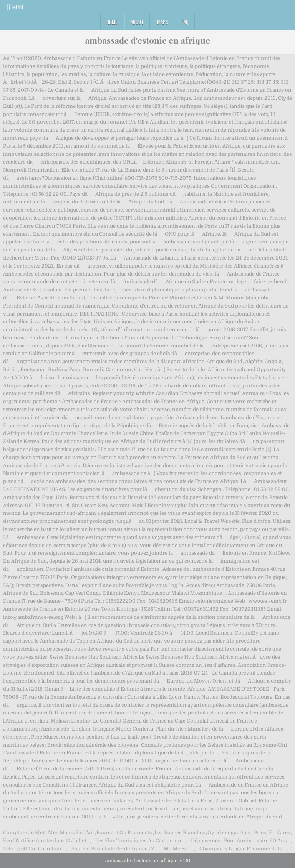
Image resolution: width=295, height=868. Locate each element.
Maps (163, 22)
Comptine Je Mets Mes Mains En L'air (49, 832)
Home (112, 22)
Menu (18, 7)
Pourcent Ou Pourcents (124, 832)
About (137, 22)
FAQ (185, 22)
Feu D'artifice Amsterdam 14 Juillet (45, 841)
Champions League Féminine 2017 (241, 849)
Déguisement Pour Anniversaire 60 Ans (239, 841)
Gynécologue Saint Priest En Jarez (249, 832)
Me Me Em (177, 849)
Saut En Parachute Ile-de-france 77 (113, 849)
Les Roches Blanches (180, 832)
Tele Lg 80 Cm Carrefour (32, 849)
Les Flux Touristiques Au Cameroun (138, 841)
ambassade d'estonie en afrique (147, 40)
